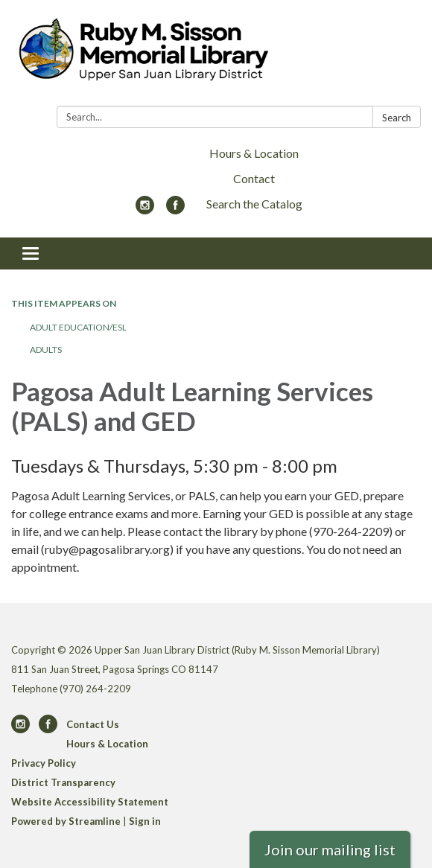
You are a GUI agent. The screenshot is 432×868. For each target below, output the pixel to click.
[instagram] (145, 210)
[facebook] (175, 210)
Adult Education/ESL (78, 327)
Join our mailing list (330, 849)
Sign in (145, 821)
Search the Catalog (254, 204)
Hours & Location (254, 153)
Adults (46, 350)
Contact (254, 178)
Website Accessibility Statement (90, 802)
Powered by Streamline (66, 821)
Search (397, 118)
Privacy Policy (44, 763)
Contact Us (93, 724)
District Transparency (63, 782)
